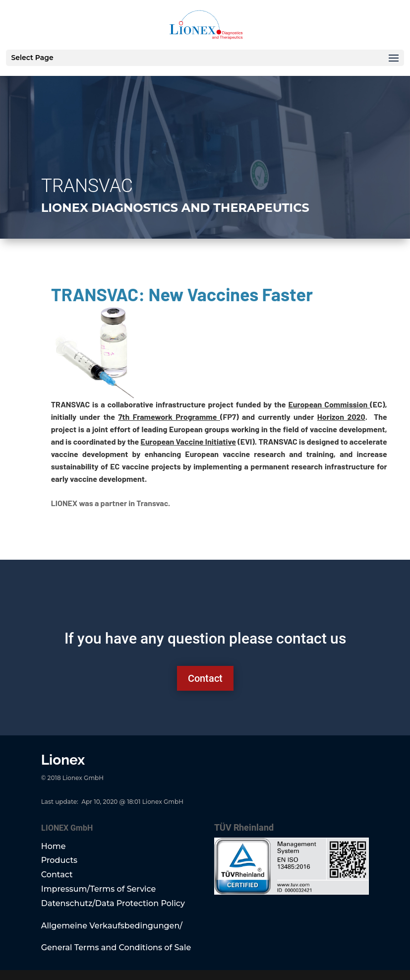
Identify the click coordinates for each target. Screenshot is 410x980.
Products (59, 860)
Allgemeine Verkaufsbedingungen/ (112, 926)
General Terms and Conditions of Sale (116, 947)
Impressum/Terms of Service (99, 889)
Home (54, 846)
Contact (205, 678)
